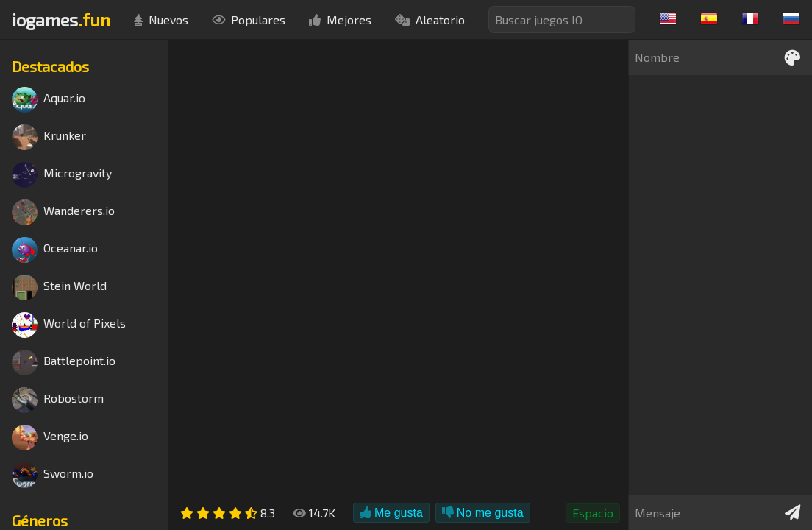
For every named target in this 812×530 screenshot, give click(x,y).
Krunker (49, 137)
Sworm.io (53, 475)
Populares (249, 20)
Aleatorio (430, 20)
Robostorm (58, 400)
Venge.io (50, 438)
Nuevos (161, 20)
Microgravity (62, 175)
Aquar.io (49, 100)
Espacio (593, 513)
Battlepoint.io (64, 363)
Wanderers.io (63, 212)
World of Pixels (69, 325)
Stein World (59, 287)
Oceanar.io (55, 250)
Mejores (340, 20)
